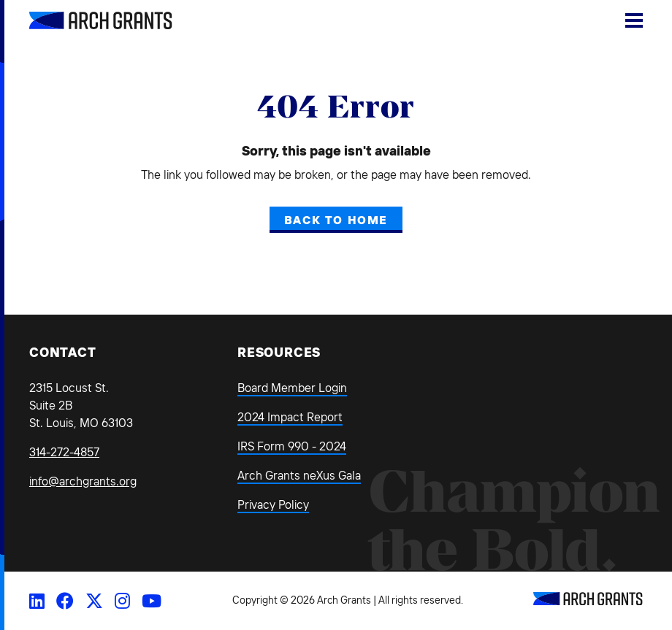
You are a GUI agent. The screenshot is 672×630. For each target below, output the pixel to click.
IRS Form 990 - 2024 (292, 446)
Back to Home (336, 220)
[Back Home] (84, 20)
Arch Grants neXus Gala (299, 475)
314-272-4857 (64, 452)
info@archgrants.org (83, 481)
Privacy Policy (273, 504)
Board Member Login (292, 388)
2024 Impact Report (290, 417)
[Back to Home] (588, 601)
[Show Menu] (634, 20)
